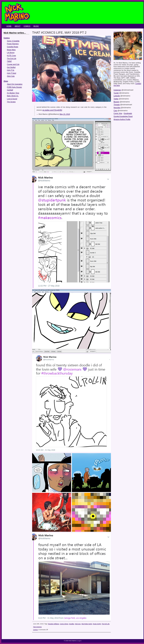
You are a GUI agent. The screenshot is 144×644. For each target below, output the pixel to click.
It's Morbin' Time (13, 93)
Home (9, 26)
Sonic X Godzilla (13, 41)
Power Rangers (13, 44)
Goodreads (128, 113)
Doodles (72, 624)
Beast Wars (11, 50)
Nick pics (78, 624)
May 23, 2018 (65, 114)
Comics (27, 26)
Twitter (116, 99)
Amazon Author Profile (122, 119)
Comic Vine (118, 113)
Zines (6, 81)
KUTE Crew (12, 56)
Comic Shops (64, 624)
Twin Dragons (37, 627)
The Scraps (11, 102)
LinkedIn (117, 96)
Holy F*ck (11, 70)
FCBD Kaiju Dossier (15, 87)
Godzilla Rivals (13, 47)
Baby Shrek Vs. (13, 96)
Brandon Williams (54, 624)
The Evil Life (12, 58)
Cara (115, 111)
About (18, 26)
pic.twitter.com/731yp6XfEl (52, 110)
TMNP (9, 61)
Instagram (117, 90)
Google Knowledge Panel (123, 116)
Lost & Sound (12, 99)
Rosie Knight (97, 624)
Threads (117, 105)
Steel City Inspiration (15, 84)
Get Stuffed (11, 67)
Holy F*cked (12, 73)
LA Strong (11, 53)
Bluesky (117, 102)
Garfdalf (10, 90)
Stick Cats (11, 76)
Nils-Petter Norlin (87, 624)
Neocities (117, 108)
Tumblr (116, 93)
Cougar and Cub (13, 64)
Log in (79, 641)
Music (36, 26)
